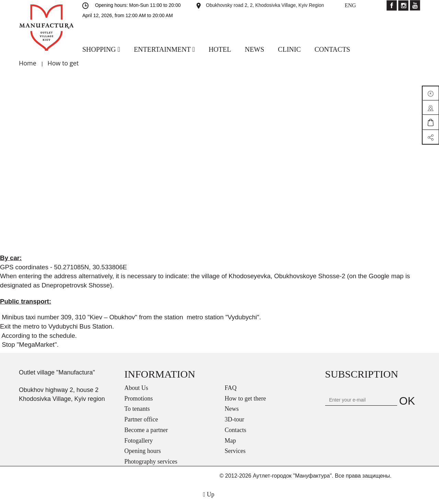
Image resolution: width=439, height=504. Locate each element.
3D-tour (234, 419)
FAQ (231, 388)
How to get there (245, 398)
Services (235, 451)
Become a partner (146, 430)
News (232, 409)
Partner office (141, 419)
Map (230, 441)
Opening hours (143, 451)
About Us (137, 388)
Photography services (151, 462)
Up (209, 494)
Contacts (235, 430)
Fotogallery (139, 441)
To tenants (137, 409)
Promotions (139, 398)
